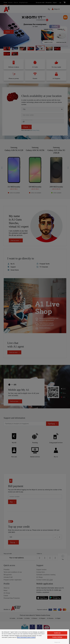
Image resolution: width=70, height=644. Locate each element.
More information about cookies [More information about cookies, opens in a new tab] (26, 637)
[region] (35, 637)
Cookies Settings (57, 637)
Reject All (57, 642)
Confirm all (57, 633)
